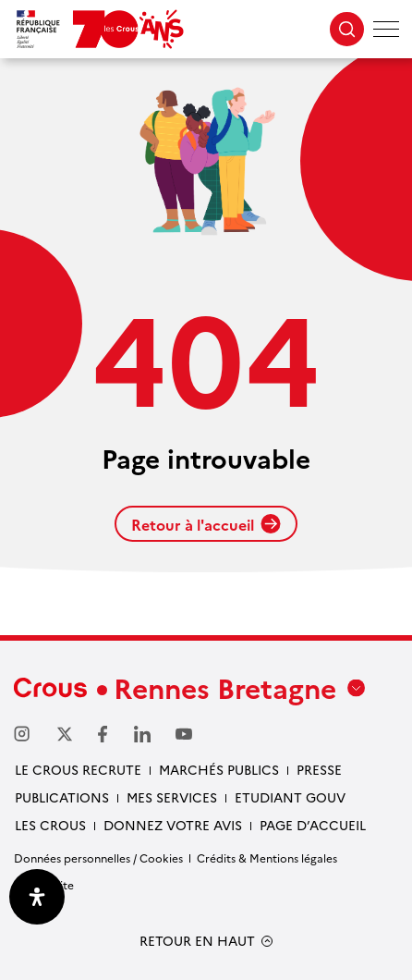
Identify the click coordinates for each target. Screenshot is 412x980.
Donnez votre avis (173, 825)
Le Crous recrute (78, 769)
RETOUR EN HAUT (197, 941)
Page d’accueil (313, 825)
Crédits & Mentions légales (267, 857)
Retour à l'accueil (206, 524)
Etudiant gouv (290, 797)
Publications (62, 797)
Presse (319, 769)
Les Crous (50, 825)
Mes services (172, 797)
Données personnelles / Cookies (98, 857)
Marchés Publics (219, 769)
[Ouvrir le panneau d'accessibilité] (37, 897)
